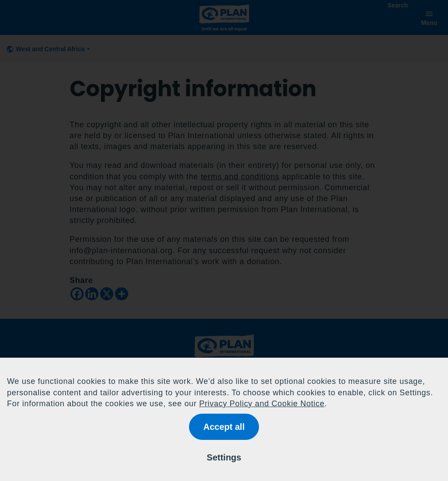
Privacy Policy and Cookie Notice (262, 404)
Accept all (224, 427)
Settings (224, 457)
